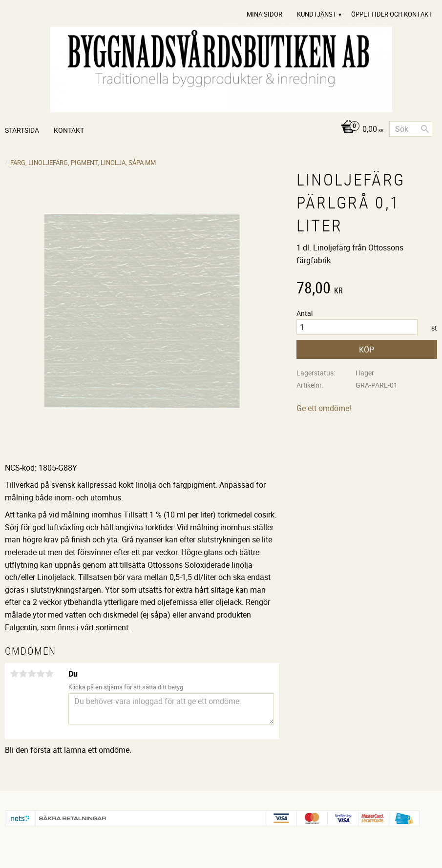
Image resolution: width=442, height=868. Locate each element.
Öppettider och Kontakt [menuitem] (392, 14)
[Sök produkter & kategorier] (411, 129)
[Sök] (425, 129)
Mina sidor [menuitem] (264, 14)
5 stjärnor (49, 674)
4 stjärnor (41, 674)
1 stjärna (14, 674)
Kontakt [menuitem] (69, 130)
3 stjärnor (32, 674)
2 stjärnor (23, 674)
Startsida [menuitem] (22, 130)
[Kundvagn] (360, 130)
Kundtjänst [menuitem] (317, 14)
